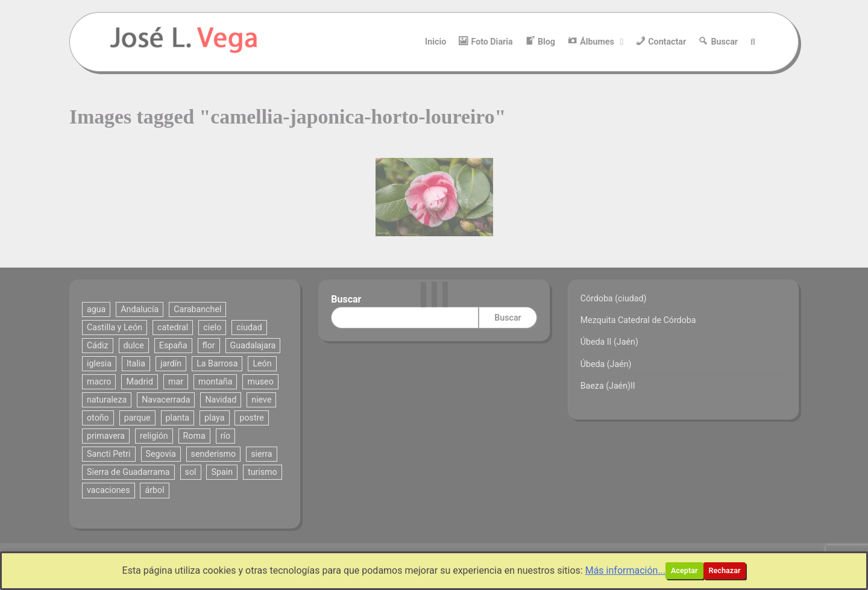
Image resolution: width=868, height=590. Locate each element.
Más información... (625, 570)
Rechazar (725, 570)
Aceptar (684, 570)
